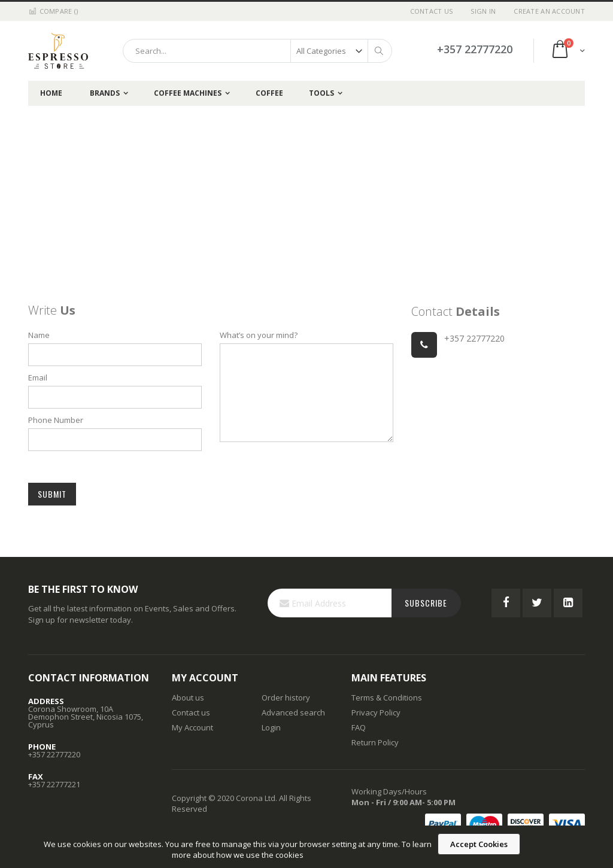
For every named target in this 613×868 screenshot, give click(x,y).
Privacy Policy (376, 712)
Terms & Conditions (387, 698)
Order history (286, 698)
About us (188, 698)
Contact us (191, 712)
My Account (192, 727)
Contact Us (432, 11)
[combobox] (257, 51)
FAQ (359, 727)
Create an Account (549, 11)
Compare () (53, 11)
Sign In (483, 11)
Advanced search (293, 712)
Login (271, 727)
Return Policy (375, 742)
